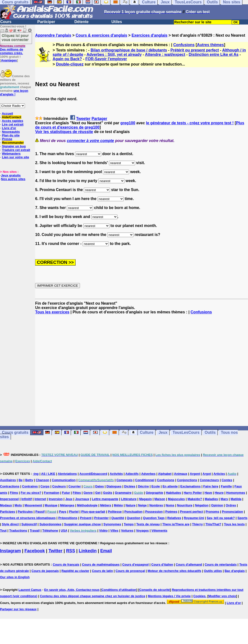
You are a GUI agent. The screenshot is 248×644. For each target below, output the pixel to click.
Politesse (115, 512)
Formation (52, 493)
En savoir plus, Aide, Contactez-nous (72, 590)
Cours (6, 22)
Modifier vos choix (222, 596)
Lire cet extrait (13, 124)
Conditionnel (145, 480)
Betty (29, 480)
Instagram (10, 551)
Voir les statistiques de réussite (64, 132)
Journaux (82, 499)
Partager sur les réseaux (18, 609)
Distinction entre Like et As (214, 54)
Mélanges (67, 505)
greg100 (128, 123)
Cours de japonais (45, 571)
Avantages (9, 60)
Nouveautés (11, 132)
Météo (118, 505)
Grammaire (123, 493)
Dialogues (114, 486)
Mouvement (33, 505)
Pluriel (74, 512)
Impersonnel (9, 499)
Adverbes (148, 474)
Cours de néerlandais (221, 565)
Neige (142, 505)
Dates (99, 486)
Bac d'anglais (235, 571)
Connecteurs (209, 480)
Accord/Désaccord (93, 474)
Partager (99, 119)
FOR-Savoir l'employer (106, 59)
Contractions (10, 486)
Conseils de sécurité (155, 590)
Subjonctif (29, 524)
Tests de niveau (148, 524)
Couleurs (59, 486)
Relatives (174, 518)
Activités (116, 474)
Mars (224, 499)
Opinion (217, 505)
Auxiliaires (8, 480)
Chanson (43, 480)
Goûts (108, 493)
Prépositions (68, 518)
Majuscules (176, 499)
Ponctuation (133, 512)
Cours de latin (102, 571)
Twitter (55, 551)
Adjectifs (132, 474)
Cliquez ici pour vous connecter (15, 37)
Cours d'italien (162, 565)
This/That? (213, 524)
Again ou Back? (67, 59)
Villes (114, 531)
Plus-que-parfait (93, 512)
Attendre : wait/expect (165, 54)
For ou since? (31, 493)
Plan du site (11, 135)
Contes (227, 480)
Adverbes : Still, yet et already (114, 54)
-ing (36, 474)
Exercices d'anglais (149, 35)
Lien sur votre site (15, 157)
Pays (63, 512)
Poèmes (171, 512)
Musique (51, 505)
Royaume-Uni (194, 518)
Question (133, 518)
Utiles (117, 22)
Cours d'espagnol (136, 565)
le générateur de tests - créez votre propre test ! (190, 123)
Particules (25, 512)
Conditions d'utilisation (119, 590)
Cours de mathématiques (101, 565)
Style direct (10, 524)
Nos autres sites (13, 179)
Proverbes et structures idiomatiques (28, 518)
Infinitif (27, 499)
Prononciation (232, 512)
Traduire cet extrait (16, 150)
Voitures (127, 531)
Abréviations (67, 474)
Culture (147, 432)
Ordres (231, 505)
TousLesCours (186, 432)
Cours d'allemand (189, 565)
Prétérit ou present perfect (195, 50)
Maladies (211, 499)
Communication (64, 480)
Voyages (143, 531)
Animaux (181, 474)
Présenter (101, 518)
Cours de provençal (130, 571)
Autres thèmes (210, 45)
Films (14, 493)
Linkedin (88, 551)
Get (98, 493)
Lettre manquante (105, 499)
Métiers (106, 505)
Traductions (18, 531)
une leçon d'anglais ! (14, 92)
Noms (170, 505)
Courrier (75, 486)
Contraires (30, 486)
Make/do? (195, 499)
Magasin (146, 499)
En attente (170, 486)
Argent (195, 474)
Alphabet (165, 474)
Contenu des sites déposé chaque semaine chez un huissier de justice (93, 596)
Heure (219, 493)
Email (106, 551)
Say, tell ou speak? (221, 518)
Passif (40, 512)
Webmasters (11, 154)
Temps (129, 524)
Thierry (197, 524)
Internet (40, 499)
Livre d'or (9, 128)
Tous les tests (234, 524)
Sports (242, 518)
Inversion (56, 499)
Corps (45, 486)
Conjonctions (187, 480)
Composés (124, 480)
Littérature (129, 499)
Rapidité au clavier (75, 571)
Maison (160, 499)
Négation (202, 505)
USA (64, 531)
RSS (71, 551)
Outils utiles (213, 571)
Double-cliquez (70, 64)
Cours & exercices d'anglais (101, 35)
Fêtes (77, 493)
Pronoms (212, 512)
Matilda (236, 499)
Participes (8, 512)
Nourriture (185, 505)
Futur (66, 493)
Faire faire (211, 486)
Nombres (156, 505)
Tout (3, 531)
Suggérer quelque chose (83, 524)
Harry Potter (193, 493)
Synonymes (112, 524)
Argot (207, 474)
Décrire (143, 486)
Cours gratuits (15, 432)
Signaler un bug (14, 146)
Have (208, 493)
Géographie (155, 493)
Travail (35, 531)
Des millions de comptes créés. (13, 49)
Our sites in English (15, 577)
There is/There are (176, 524)
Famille (226, 486)
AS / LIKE (48, 474)
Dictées (130, 486)
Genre (88, 493)
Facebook (35, 551)
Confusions (184, 45)
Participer (46, 22)
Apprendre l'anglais (53, 35)
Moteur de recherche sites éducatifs (174, 571)
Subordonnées (50, 524)
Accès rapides (12, 121)
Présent (86, 518)
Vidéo (103, 531)
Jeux (163, 432)
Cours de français (66, 565)
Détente (81, 22)
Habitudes (174, 493)
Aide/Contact (11, 117)
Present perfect (191, 512)
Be (21, 480)
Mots (18, 505)
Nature (130, 505)
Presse (7, 139)
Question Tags (154, 518)
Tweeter (83, 119)
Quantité (118, 518)
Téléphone (50, 531)
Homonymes (236, 493)
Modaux (6, 505)
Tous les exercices (52, 312)
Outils (210, 432)
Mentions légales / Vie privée (169, 596)
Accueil (7, 113)
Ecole (156, 486)
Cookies (199, 596)
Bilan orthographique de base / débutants (129, 50)
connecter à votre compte (90, 141)
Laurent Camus (30, 590)
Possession (154, 512)
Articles (219, 474)
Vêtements (159, 531)
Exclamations (191, 486)
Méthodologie (87, 505)
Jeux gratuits (11, 175)
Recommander (13, 143)
